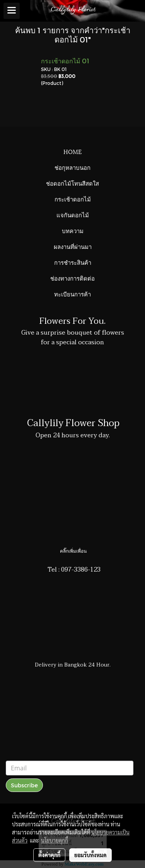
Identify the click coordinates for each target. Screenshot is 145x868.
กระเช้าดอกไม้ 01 (65, 61)
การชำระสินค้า (73, 262)
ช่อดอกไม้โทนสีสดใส (72, 183)
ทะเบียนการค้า (72, 294)
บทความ (73, 230)
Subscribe (24, 785)
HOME (72, 151)
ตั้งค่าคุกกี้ (49, 855)
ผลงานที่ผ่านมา (73, 246)
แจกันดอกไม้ (73, 215)
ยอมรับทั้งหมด (90, 855)
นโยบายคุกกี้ (55, 840)
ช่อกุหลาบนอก (72, 167)
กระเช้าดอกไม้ (73, 199)
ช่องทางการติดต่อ (72, 278)
